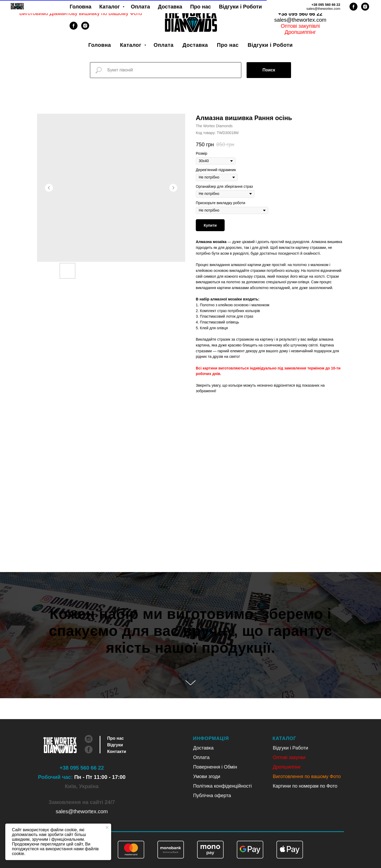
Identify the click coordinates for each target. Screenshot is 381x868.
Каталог (131, 45)
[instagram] (85, 28)
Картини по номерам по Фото (305, 786)
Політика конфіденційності (222, 786)
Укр (293, 8)
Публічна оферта (212, 796)
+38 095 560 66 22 (300, 14)
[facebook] (74, 28)
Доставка (195, 45)
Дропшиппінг (300, 32)
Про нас (228, 45)
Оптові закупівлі (300, 26)
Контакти (117, 751)
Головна (100, 45)
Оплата (163, 45)
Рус (307, 8)
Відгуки (115, 745)
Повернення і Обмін (215, 767)
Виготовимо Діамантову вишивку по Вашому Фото (81, 13)
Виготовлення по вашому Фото (307, 776)
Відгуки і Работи (291, 748)
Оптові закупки (289, 757)
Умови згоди (207, 776)
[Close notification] (107, 828)
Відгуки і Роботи (270, 45)
